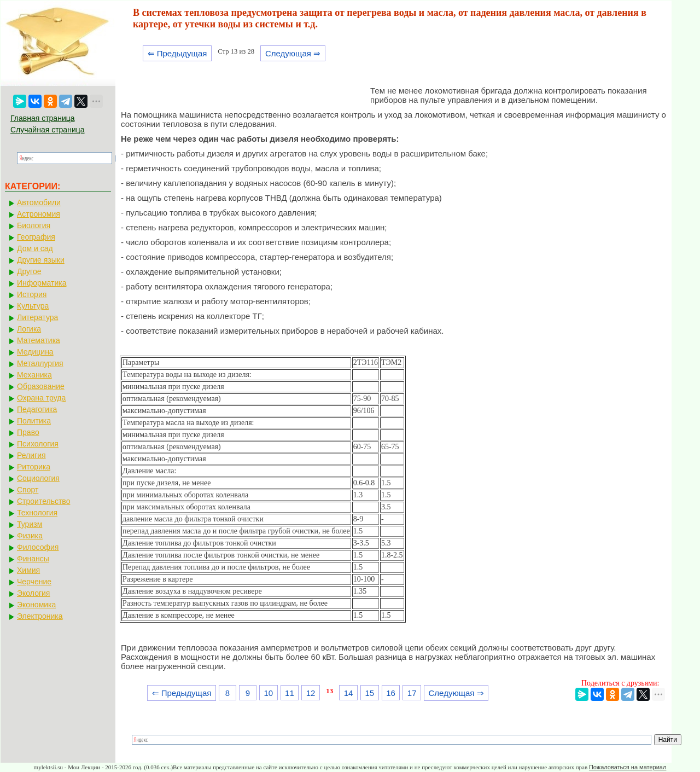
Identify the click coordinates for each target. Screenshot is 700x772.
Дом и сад (35, 248)
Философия (38, 547)
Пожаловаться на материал (628, 767)
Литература (37, 317)
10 (268, 693)
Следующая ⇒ (293, 53)
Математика (39, 340)
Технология (37, 513)
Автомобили (39, 202)
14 (349, 693)
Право (28, 432)
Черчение (34, 582)
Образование (41, 386)
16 (391, 693)
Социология (38, 478)
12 (311, 693)
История (32, 294)
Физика (30, 536)
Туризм (30, 524)
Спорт (28, 490)
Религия (31, 455)
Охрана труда (41, 398)
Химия (28, 570)
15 (369, 693)
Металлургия (40, 363)
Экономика (36, 605)
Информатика (42, 283)
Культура (33, 306)
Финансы (33, 559)
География (36, 237)
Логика (29, 329)
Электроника (40, 616)
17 (412, 693)
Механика (34, 375)
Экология (33, 593)
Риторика (34, 467)
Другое (29, 271)
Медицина (35, 352)
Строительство (43, 501)
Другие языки (41, 260)
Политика (34, 421)
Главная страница (43, 118)
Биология (34, 225)
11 (290, 693)
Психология (38, 444)
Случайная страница (48, 130)
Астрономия (39, 214)
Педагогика (37, 409)
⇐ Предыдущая (177, 53)
